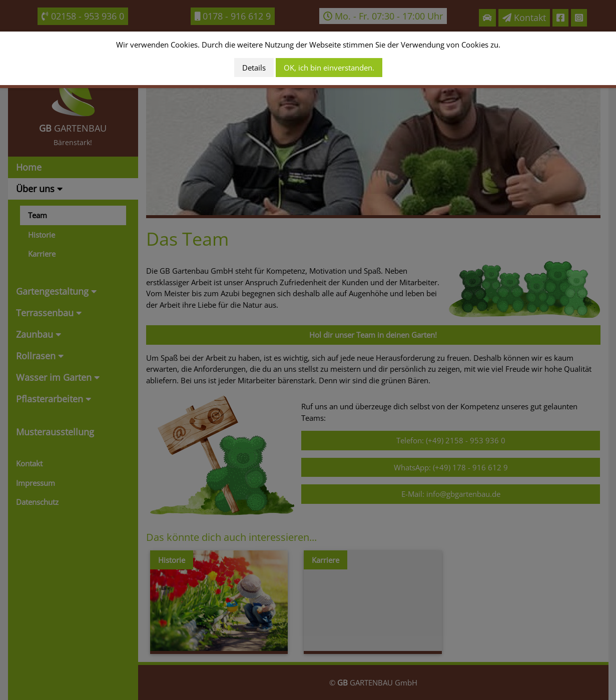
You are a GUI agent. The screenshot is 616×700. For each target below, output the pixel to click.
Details (254, 68)
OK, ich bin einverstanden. (329, 68)
